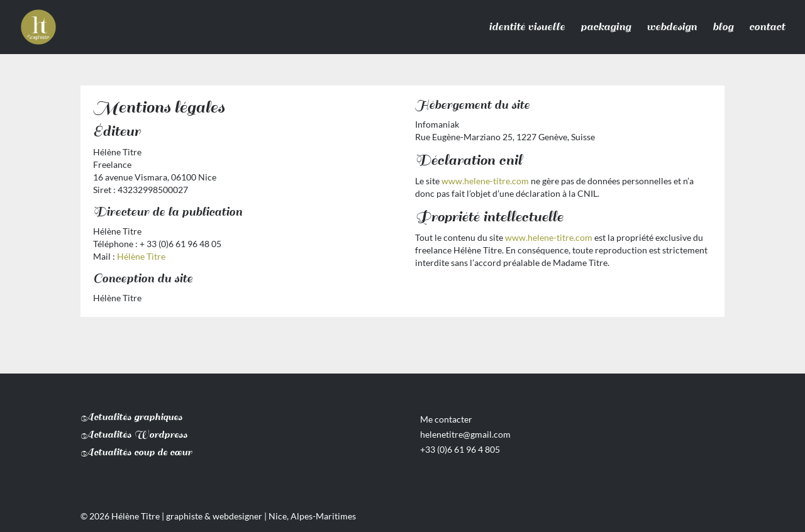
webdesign (672, 27)
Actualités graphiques (131, 417)
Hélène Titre (141, 256)
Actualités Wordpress (134, 435)
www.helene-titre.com (485, 181)
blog (723, 27)
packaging (606, 27)
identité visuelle (527, 27)
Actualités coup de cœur (136, 452)
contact (767, 27)
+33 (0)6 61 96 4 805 (460, 449)
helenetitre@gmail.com (465, 434)
